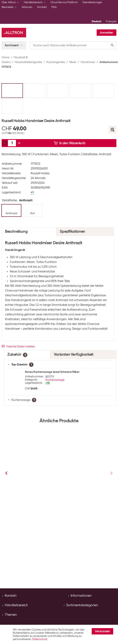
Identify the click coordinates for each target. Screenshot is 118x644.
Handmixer (88, 62)
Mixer (73, 62)
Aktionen (27, 7)
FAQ (54, 7)
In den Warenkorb (70, 143)
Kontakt (42, 7)
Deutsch (96, 21)
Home (5, 57)
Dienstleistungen (92, 2)
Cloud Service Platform (64, 2)
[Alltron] (14, 33)
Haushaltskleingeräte (28, 62)
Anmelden (107, 33)
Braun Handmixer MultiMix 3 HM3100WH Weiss (82, 475)
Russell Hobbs (40, 173)
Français (111, 21)
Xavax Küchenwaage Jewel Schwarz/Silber (52, 372)
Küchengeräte (56, 62)
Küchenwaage (55, 380)
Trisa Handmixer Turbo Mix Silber (33, 475)
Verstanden (102, 631)
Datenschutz (40, 639)
